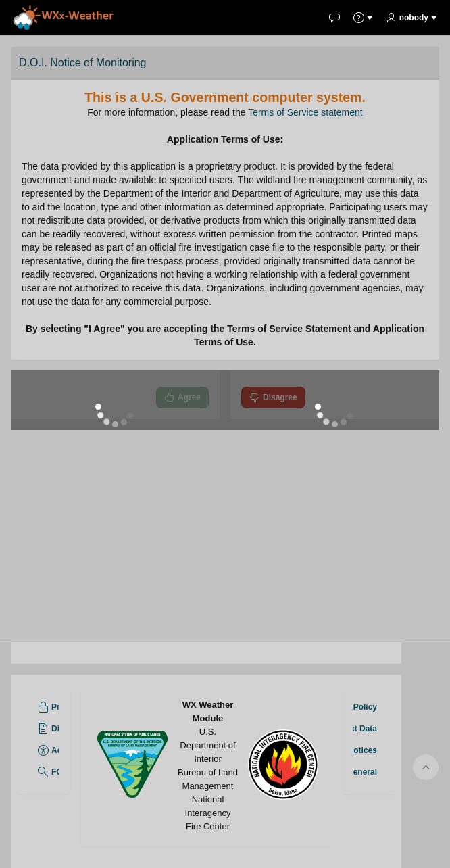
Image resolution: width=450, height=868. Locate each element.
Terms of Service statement (305, 112)
